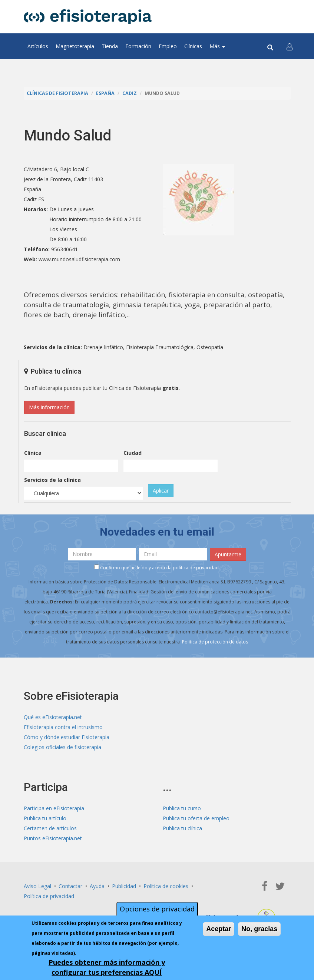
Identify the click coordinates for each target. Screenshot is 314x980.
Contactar (70, 886)
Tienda (110, 46)
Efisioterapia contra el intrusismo (63, 727)
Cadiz (130, 93)
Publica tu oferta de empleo (196, 818)
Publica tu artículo (45, 818)
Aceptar (219, 929)
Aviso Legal (37, 886)
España (105, 93)
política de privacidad (196, 568)
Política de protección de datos (215, 642)
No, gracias (259, 929)
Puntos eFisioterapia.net (53, 838)
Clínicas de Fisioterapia (57, 93)
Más (217, 46)
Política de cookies (166, 886)
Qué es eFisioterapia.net (53, 717)
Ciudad (133, 453)
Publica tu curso (182, 808)
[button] (290, 46)
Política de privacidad (49, 896)
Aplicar (161, 491)
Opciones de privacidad (157, 909)
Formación (138, 46)
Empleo (168, 46)
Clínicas (193, 46)
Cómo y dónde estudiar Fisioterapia (67, 737)
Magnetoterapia (75, 46)
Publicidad (124, 886)
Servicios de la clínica (52, 480)
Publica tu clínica (182, 828)
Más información (49, 407)
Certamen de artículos (50, 828)
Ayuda (97, 886)
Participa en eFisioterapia (54, 808)
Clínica (33, 453)
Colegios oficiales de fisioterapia (62, 747)
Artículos (38, 46)
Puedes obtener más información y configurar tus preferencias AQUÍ (107, 967)
